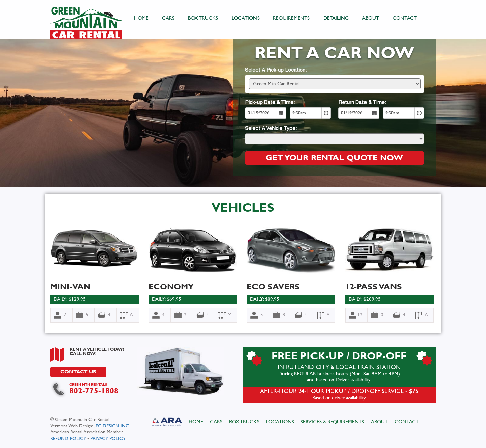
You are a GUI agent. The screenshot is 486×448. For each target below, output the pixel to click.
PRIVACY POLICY (108, 438)
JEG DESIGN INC (112, 426)
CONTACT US (79, 372)
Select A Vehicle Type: (271, 129)
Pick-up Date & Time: (269, 103)
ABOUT (371, 18)
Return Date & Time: (362, 103)
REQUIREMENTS (292, 18)
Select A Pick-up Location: (276, 70)
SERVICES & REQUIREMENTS (332, 422)
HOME (142, 18)
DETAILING (336, 18)
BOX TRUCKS (203, 18)
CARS (169, 18)
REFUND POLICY (69, 438)
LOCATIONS (246, 18)
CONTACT (405, 18)
